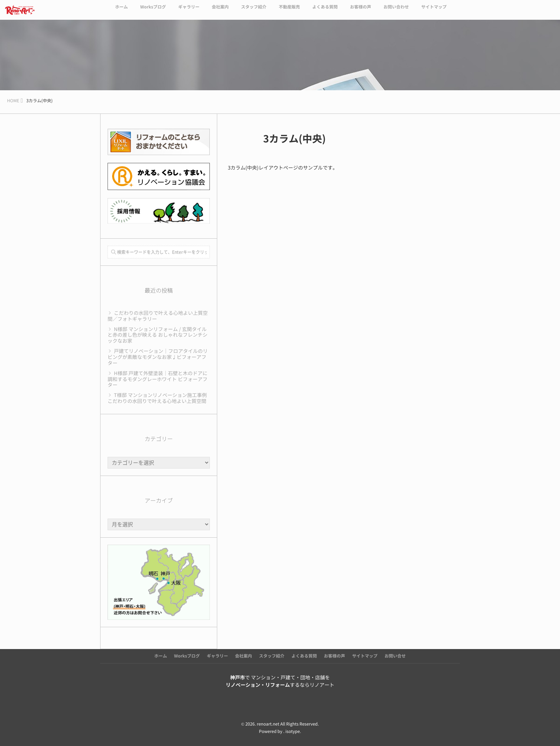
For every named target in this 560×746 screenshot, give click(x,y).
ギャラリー (189, 11)
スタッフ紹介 (254, 11)
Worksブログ (153, 11)
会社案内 (220, 11)
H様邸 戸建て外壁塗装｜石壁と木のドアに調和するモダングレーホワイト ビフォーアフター (157, 379)
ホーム (121, 11)
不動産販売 (289, 11)
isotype (293, 732)
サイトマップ (434, 11)
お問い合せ (395, 656)
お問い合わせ (396, 11)
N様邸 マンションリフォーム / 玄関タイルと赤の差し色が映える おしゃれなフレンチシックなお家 (157, 335)
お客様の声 (360, 11)
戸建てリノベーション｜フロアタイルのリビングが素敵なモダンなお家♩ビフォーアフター (158, 357)
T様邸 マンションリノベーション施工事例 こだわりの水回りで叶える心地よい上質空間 (157, 398)
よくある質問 (325, 11)
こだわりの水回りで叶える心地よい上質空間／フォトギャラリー (158, 316)
